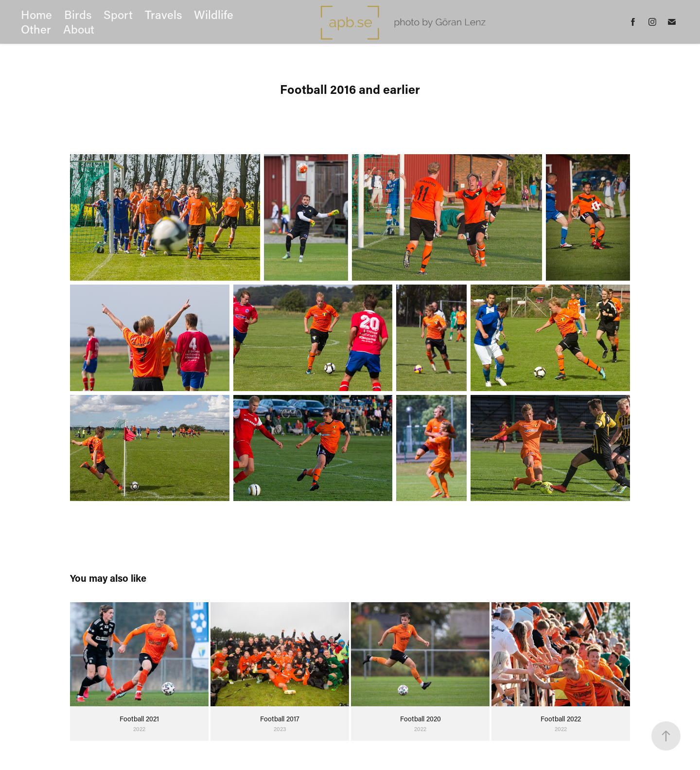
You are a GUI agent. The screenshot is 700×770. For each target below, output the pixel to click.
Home (36, 14)
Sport (118, 14)
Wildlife (214, 14)
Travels (164, 14)
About (79, 29)
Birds (78, 14)
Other (36, 29)
